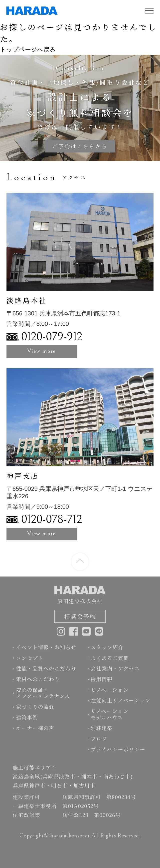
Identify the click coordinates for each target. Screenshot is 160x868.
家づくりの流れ (35, 711)
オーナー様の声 (35, 732)
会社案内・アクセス (115, 672)
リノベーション (110, 694)
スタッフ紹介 (107, 651)
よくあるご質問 (110, 662)
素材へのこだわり (38, 683)
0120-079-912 (52, 337)
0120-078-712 (52, 520)
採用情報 (102, 683)
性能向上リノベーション (121, 704)
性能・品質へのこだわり (46, 672)
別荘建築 (102, 732)
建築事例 (27, 721)
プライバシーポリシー (118, 753)
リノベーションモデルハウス (110, 718)
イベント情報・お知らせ (46, 651)
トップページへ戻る (28, 49)
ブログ (99, 742)
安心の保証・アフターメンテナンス (43, 697)
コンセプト (30, 662)
